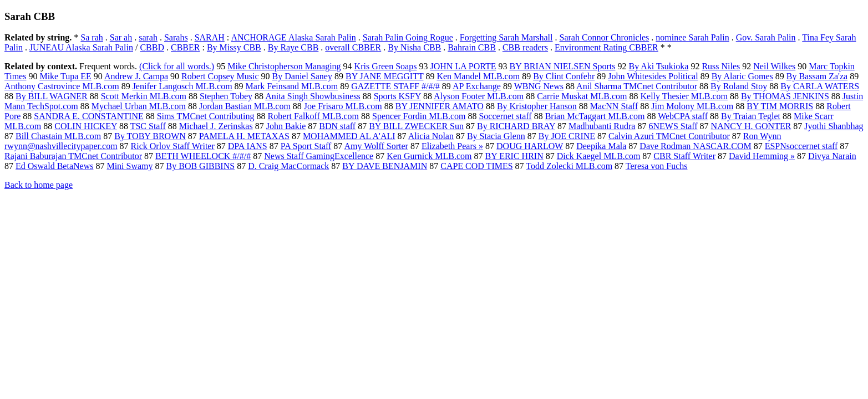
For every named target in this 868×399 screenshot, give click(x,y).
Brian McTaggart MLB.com (595, 116)
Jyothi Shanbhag (834, 126)
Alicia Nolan (431, 136)
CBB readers (525, 47)
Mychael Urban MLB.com (139, 106)
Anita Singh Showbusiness (313, 96)
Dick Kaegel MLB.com (599, 156)
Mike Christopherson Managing (284, 66)
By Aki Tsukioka (658, 66)
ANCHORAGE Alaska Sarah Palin (293, 37)
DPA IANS (248, 146)
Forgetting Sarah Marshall (506, 37)
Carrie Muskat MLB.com (582, 96)
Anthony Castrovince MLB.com (62, 86)
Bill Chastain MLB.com (58, 136)
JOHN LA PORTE (463, 66)
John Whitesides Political (653, 76)
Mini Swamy (130, 166)
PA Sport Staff (306, 146)
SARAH (210, 37)
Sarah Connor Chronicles (605, 37)
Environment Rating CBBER (606, 47)
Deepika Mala (601, 146)
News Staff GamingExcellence (319, 156)
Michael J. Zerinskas (216, 126)
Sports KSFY (397, 96)
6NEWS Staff (673, 126)
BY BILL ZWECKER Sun (416, 126)
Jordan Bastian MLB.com (245, 106)
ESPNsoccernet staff (801, 146)
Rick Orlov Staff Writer (173, 146)
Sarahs (176, 37)
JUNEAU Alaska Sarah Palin (81, 47)
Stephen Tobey (226, 96)
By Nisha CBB (414, 47)
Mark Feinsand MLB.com (292, 86)
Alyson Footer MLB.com (479, 96)
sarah (148, 37)
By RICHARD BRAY (516, 126)
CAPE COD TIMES (476, 166)
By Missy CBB (234, 47)
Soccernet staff (505, 116)
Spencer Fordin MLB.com (419, 116)
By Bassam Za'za (817, 76)
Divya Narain (832, 156)
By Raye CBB (293, 47)
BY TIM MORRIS (780, 106)
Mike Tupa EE (65, 76)
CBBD (152, 47)
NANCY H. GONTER (751, 126)
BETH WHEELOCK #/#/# (203, 156)
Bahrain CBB (472, 47)
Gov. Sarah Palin (766, 37)
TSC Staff (148, 126)
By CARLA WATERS (820, 86)
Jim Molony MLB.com (692, 106)
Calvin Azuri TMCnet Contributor (669, 136)
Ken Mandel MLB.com (478, 76)
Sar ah (121, 37)
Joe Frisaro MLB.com (343, 106)
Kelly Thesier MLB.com (684, 96)
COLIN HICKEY (86, 126)
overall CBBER (353, 47)
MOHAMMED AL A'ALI (349, 136)
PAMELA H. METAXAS (244, 136)
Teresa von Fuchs (657, 166)
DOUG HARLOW (530, 146)
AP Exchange (477, 86)
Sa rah (92, 37)
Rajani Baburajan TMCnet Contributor (73, 156)
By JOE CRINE (567, 136)
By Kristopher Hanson (537, 106)
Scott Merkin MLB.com (144, 96)
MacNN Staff (614, 106)
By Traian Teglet (751, 116)
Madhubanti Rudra (602, 126)
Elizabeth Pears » (452, 146)
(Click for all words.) (177, 66)
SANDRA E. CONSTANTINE (88, 116)
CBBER (185, 47)
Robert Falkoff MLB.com (313, 116)
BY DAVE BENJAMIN (385, 166)
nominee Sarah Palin (692, 37)
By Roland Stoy (739, 86)
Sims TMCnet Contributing (206, 116)
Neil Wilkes (774, 66)
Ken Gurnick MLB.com (429, 156)
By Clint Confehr (564, 76)
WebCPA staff (683, 116)
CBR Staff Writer (684, 156)
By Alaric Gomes (742, 76)
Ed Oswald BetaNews (54, 166)
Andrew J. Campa (136, 76)
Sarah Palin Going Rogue (408, 37)
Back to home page (39, 185)
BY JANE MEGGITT (384, 76)
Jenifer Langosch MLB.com (182, 86)
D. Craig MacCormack (288, 166)
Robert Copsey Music (220, 76)
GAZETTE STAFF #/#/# (395, 86)
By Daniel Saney (302, 76)
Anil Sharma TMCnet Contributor (637, 86)
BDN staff (337, 126)
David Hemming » (762, 156)
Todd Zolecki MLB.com (569, 166)
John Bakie (286, 126)
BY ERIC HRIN (514, 156)
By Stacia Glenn (496, 136)
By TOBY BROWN (150, 136)
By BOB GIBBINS (201, 166)
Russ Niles (721, 66)
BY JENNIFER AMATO (440, 106)
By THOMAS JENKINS (785, 96)
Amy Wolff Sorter (376, 146)
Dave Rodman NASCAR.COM (695, 146)
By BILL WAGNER (52, 96)
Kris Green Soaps (386, 66)
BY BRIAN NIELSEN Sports (563, 66)
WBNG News (539, 86)
